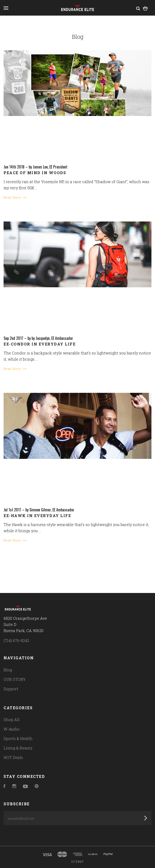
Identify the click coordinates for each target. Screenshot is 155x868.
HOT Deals (13, 757)
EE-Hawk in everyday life (37, 516)
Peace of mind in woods (35, 173)
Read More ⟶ (15, 197)
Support (11, 689)
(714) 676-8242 (16, 640)
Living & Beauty (18, 748)
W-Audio (12, 729)
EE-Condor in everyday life (40, 344)
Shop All (12, 720)
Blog (8, 670)
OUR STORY (15, 679)
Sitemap (78, 861)
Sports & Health (18, 738)
